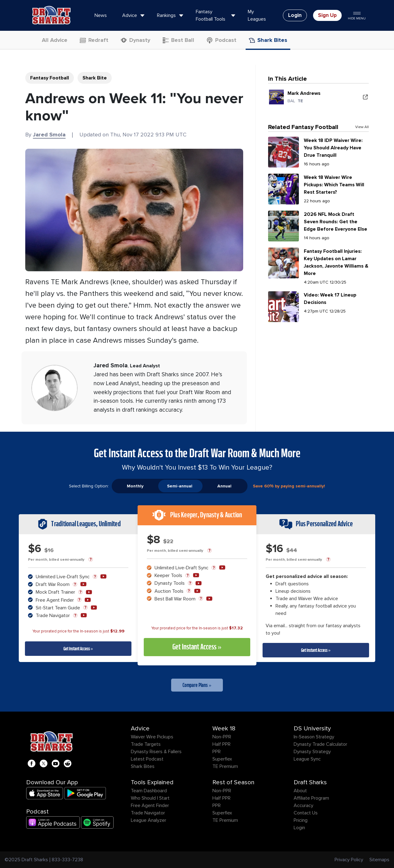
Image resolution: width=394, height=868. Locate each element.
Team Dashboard (149, 791)
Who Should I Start (150, 798)
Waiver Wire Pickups (152, 737)
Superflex (222, 759)
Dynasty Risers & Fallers (156, 752)
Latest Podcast (147, 759)
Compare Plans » (197, 685)
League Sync (307, 759)
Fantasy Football (50, 78)
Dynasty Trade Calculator (320, 744)
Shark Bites (143, 766)
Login (299, 828)
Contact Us (306, 813)
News (101, 15)
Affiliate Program (311, 798)
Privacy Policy (349, 860)
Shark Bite (95, 78)
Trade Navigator (148, 813)
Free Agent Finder (150, 805)
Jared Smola (49, 135)
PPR (217, 752)
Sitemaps (379, 860)
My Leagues (257, 15)
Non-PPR (222, 737)
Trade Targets (146, 744)
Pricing (301, 820)
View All (362, 127)
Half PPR (221, 744)
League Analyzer (149, 820)
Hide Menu (357, 15)
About (300, 791)
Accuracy (304, 805)
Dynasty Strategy (312, 752)
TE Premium (225, 766)
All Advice (51, 40)
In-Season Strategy (314, 737)
